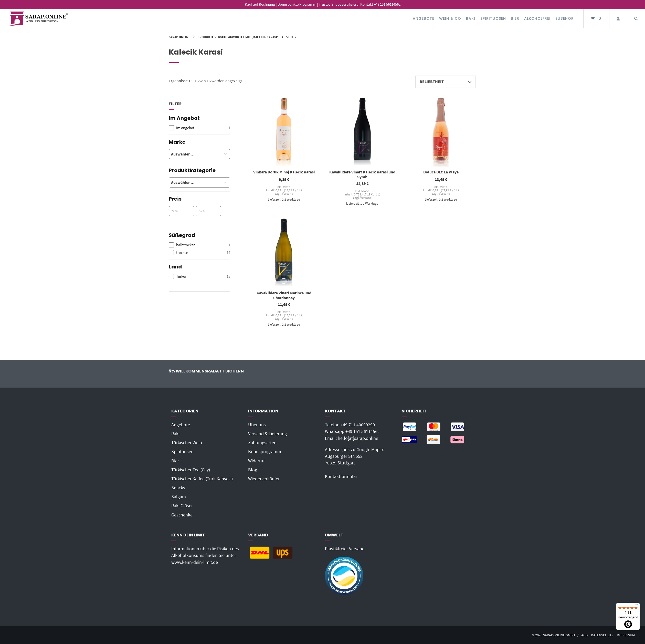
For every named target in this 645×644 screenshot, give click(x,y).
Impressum (626, 635)
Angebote (424, 18)
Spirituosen (493, 18)
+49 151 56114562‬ (363, 431)
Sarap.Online (179, 37)
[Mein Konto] (618, 19)
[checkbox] (199, 128)
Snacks (178, 488)
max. (201, 211)
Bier (515, 18)
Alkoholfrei (537, 18)
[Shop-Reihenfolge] (446, 82)
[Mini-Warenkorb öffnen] (596, 19)
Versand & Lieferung (267, 434)
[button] (226, 154)
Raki (471, 18)
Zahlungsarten (262, 443)
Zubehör (565, 18)
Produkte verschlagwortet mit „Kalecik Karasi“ (238, 37)
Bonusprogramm (265, 452)
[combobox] (191, 154)
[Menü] (637, 606)
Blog (253, 470)
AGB (584, 635)
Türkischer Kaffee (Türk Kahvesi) (202, 479)
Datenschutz (602, 635)
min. (174, 211)
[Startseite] (38, 19)
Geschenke (182, 515)
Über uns (257, 425)
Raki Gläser (182, 506)
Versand (287, 193)
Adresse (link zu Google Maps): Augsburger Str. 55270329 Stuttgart (354, 456)
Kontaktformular (341, 476)
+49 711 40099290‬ (358, 425)
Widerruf (256, 461)
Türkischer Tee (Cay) (191, 470)
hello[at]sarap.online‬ (358, 438)
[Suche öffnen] (636, 19)
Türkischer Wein (187, 443)
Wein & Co (450, 18)
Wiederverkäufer (264, 479)
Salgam (179, 497)
